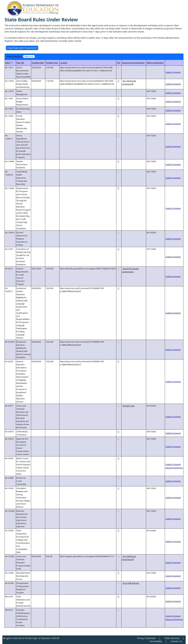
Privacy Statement (146, 638)
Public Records (172, 638)
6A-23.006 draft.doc (131, 583)
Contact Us (176, 641)
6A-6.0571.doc (129, 406)
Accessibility (156, 641)
